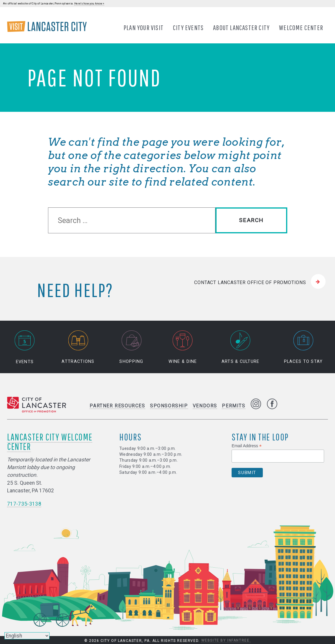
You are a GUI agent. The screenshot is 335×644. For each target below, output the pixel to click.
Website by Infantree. (226, 640)
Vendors (205, 406)
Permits (233, 406)
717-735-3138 (24, 504)
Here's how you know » (89, 4)
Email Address (247, 446)
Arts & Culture (241, 347)
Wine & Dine (183, 347)
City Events (188, 27)
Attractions (78, 347)
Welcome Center (301, 27)
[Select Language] (27, 636)
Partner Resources (117, 406)
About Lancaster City (241, 27)
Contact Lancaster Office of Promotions (250, 282)
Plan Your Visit (143, 27)
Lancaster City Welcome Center (50, 441)
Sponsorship (169, 406)
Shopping (131, 347)
